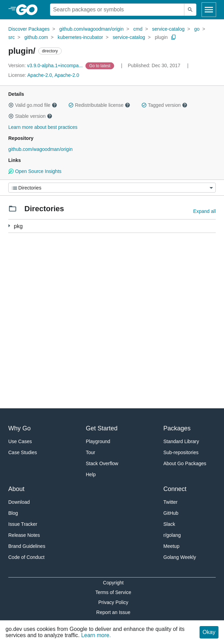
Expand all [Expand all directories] (205, 211)
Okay (209, 632)
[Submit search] (190, 10)
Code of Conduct (26, 557)
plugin (161, 37)
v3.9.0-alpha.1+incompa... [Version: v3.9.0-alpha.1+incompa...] (46, 65)
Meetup (171, 546)
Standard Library (181, 441)
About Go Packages (185, 463)
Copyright (113, 583)
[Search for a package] (117, 10)
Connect (175, 489)
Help (91, 474)
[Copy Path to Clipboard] (174, 37)
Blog (13, 513)
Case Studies (23, 452)
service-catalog (168, 29)
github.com (36, 37)
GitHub (171, 513)
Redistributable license (99, 105)
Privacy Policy (113, 602)
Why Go (19, 428)
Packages (177, 428)
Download (19, 502)
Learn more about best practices (43, 127)
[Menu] (112, 188)
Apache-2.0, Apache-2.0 (53, 75)
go (197, 29)
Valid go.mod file (33, 105)
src (12, 37)
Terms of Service (113, 592)
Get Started (102, 428)
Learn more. (96, 635)
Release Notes (24, 535)
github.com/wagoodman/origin (91, 29)
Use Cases (20, 441)
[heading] (29, 10)
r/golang (172, 535)
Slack (169, 524)
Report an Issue (113, 612)
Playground (98, 441)
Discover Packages (29, 29)
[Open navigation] (209, 10)
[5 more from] (9, 226)
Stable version (30, 116)
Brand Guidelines (27, 546)
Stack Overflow (102, 463)
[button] (11, 105)
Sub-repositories (181, 452)
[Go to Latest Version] (100, 65)
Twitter (170, 502)
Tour (90, 452)
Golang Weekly (180, 557)
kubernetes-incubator (80, 37)
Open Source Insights (35, 171)
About (16, 489)
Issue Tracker (23, 524)
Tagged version (164, 105)
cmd (138, 29)
